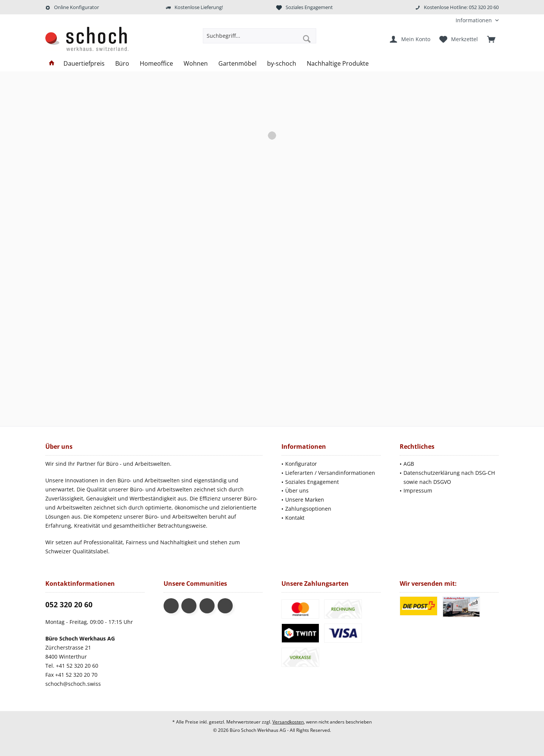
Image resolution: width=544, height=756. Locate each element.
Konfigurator (301, 464)
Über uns (297, 490)
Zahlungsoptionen (308, 509)
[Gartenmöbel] (237, 64)
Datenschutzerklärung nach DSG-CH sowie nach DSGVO (449, 477)
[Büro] (122, 64)
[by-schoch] (282, 64)
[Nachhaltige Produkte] (338, 64)
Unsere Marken (305, 500)
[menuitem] (474, 20)
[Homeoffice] (156, 64)
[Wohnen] (196, 64)
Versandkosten (288, 722)
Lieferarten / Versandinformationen (330, 473)
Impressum (418, 490)
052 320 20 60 (69, 605)
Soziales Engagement (312, 482)
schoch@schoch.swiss (73, 684)
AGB (409, 464)
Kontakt (295, 518)
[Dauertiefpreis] (84, 64)
